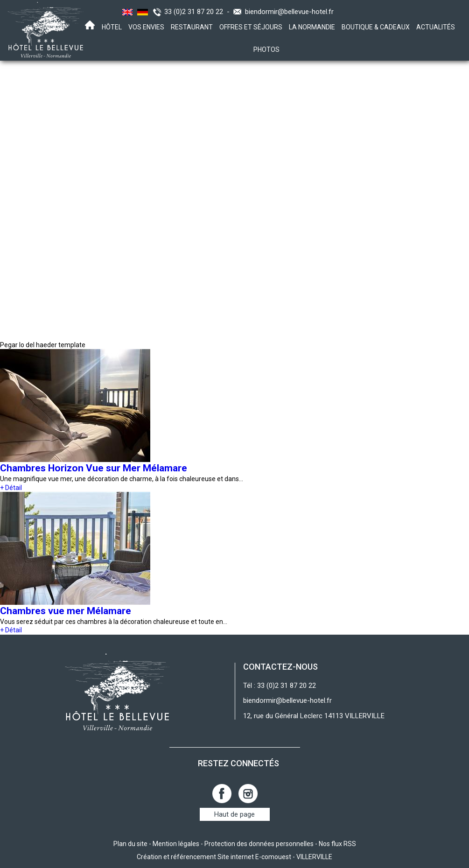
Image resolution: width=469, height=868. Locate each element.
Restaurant (192, 27)
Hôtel (112, 27)
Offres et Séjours (251, 27)
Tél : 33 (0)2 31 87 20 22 (280, 686)
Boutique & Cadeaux (376, 27)
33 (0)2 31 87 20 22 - (199, 12)
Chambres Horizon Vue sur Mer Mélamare (94, 468)
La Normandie (312, 27)
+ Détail (11, 488)
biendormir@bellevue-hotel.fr (289, 12)
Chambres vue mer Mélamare (66, 611)
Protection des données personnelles (259, 844)
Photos (266, 49)
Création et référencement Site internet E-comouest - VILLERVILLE (234, 857)
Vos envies (146, 27)
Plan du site (130, 844)
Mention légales (176, 844)
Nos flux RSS (337, 844)
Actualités (436, 27)
